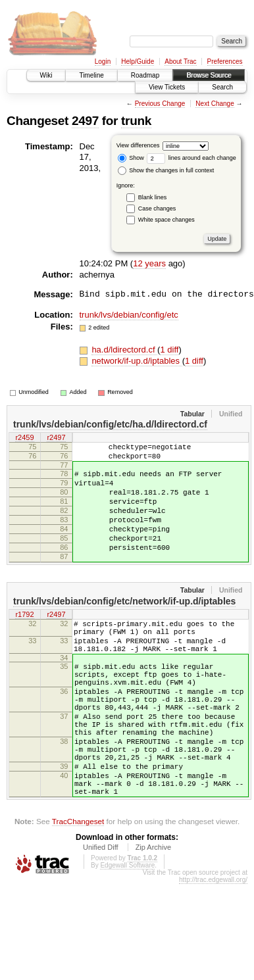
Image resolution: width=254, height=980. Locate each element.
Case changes (157, 208)
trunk (136, 121)
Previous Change (160, 104)
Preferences (225, 61)
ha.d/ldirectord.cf (124, 350)
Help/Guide (138, 61)
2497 (85, 121)
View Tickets (167, 87)
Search (222, 87)
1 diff (169, 350)
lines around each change (191, 158)
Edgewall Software (127, 932)
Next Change (215, 104)
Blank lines (153, 197)
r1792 (24, 641)
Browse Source (209, 75)
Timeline (91, 75)
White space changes (166, 220)
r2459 (24, 438)
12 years (149, 263)
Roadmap (145, 75)
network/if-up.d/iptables (137, 361)
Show (131, 158)
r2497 (56, 438)
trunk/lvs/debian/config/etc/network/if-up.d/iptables (124, 627)
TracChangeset (78, 888)
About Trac (180, 61)
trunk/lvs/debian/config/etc (129, 315)
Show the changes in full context (166, 170)
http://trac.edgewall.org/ (213, 947)
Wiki (46, 75)
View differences (138, 145)
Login (103, 61)
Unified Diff (101, 914)
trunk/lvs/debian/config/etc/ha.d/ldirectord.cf (110, 424)
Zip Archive (153, 914)
